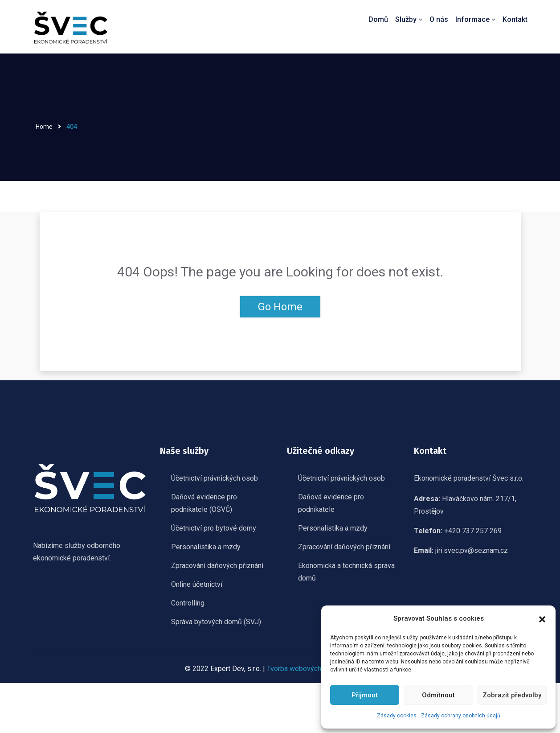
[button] (542, 618)
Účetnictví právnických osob (215, 478)
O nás (440, 19)
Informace (473, 19)
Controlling (188, 603)
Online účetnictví (197, 584)
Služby (407, 19)
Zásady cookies (397, 716)
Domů (380, 19)
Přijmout (365, 695)
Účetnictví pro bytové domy (214, 528)
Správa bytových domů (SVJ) (216, 622)
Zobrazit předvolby (512, 695)
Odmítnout (438, 695)
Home (44, 127)
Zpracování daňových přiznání (217, 566)
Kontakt (515, 19)
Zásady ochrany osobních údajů (461, 716)
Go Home (280, 307)
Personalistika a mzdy (206, 547)
